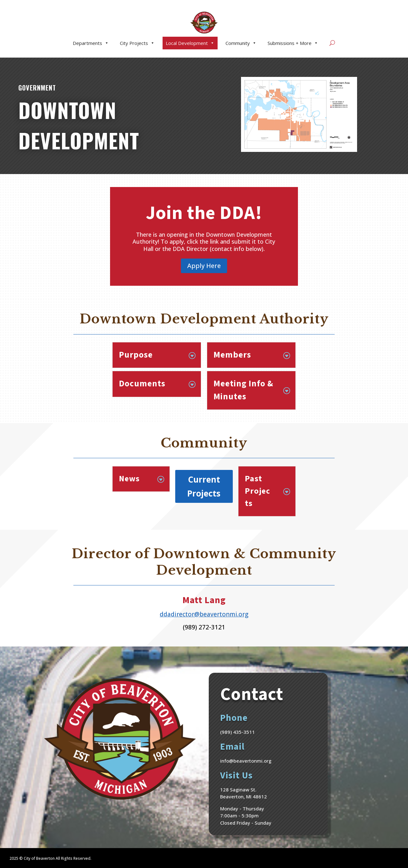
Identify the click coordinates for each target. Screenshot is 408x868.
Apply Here (204, 266)
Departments (91, 43)
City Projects (137, 43)
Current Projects (204, 486)
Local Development (190, 43)
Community (241, 43)
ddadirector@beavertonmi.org (204, 614)
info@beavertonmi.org (246, 761)
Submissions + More (293, 43)
